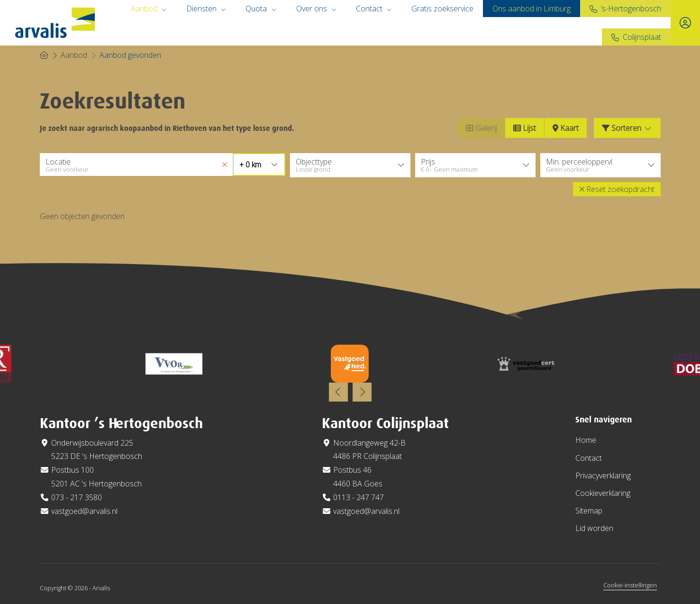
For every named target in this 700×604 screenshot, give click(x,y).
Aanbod (149, 9)
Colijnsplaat (642, 37)
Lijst (525, 128)
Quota (261, 9)
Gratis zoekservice (442, 9)
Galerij (481, 128)
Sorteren (627, 128)
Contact (374, 9)
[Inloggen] (685, 23)
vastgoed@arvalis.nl (84, 510)
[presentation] (338, 391)
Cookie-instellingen (630, 584)
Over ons (317, 9)
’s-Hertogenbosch (631, 9)
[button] (617, 188)
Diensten (206, 9)
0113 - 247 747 (359, 496)
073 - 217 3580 (77, 496)
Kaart (566, 128)
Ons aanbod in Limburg (532, 9)
